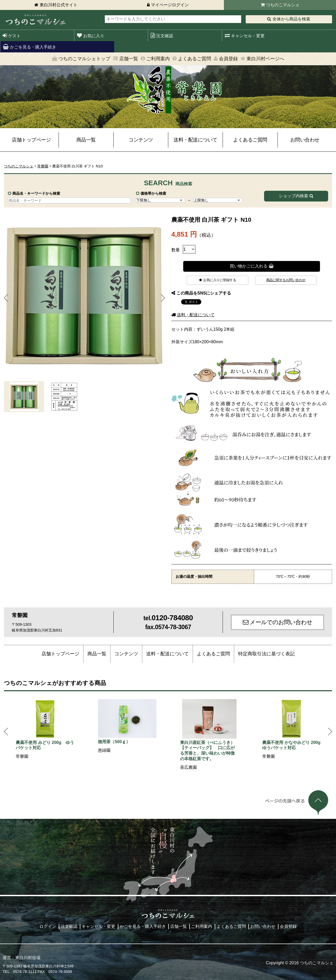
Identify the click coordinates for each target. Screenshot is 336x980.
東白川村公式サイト (59, 5)
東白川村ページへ (265, 59)
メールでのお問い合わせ (281, 622)
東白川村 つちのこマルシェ (35, 20)
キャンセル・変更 (248, 36)
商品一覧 (86, 140)
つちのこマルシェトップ (84, 59)
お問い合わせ (305, 140)
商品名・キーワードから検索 (36, 193)
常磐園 (43, 166)
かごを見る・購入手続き (33, 47)
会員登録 (228, 59)
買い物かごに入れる (249, 266)
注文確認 (165, 36)
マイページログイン (170, 5)
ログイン (48, 926)
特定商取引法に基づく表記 (266, 654)
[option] (45, 729)
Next (163, 298)
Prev (6, 298)
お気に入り (94, 36)
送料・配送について (195, 140)
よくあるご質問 (195, 59)
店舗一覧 (129, 59)
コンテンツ (141, 140)
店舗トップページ (31, 140)
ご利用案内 (158, 59)
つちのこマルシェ (283, 5)
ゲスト (14, 36)
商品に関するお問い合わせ (286, 280)
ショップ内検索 (293, 196)
